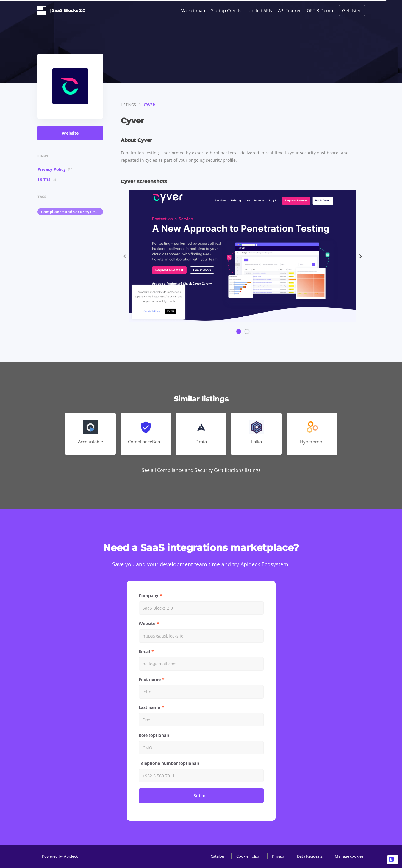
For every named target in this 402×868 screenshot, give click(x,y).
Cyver (149, 105)
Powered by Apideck (60, 856)
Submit (201, 796)
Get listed (352, 10)
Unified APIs (260, 10)
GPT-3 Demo (320, 10)
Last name (149, 707)
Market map (193, 10)
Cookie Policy (248, 856)
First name (150, 679)
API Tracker (289, 10)
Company (148, 595)
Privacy (278, 856)
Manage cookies (349, 856)
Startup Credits (226, 10)
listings (128, 105)
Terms (47, 179)
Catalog (217, 856)
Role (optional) (154, 735)
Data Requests (310, 856)
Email (144, 651)
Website (70, 133)
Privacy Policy (55, 169)
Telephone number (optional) (169, 763)
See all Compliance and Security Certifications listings (201, 470)
